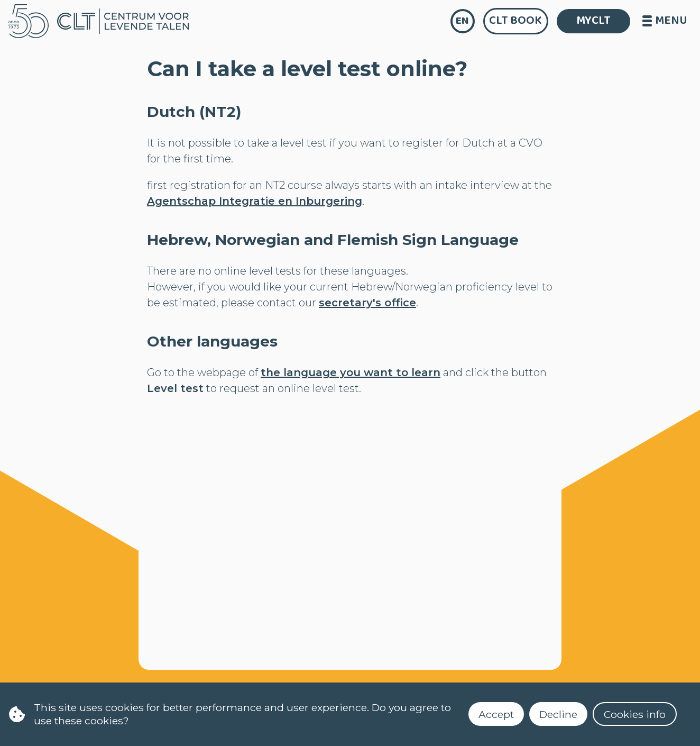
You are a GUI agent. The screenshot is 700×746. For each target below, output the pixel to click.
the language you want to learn (351, 372)
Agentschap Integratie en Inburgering (255, 201)
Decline (558, 714)
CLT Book (515, 21)
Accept (496, 714)
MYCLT (593, 21)
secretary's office (367, 303)
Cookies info (635, 714)
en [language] (462, 21)
